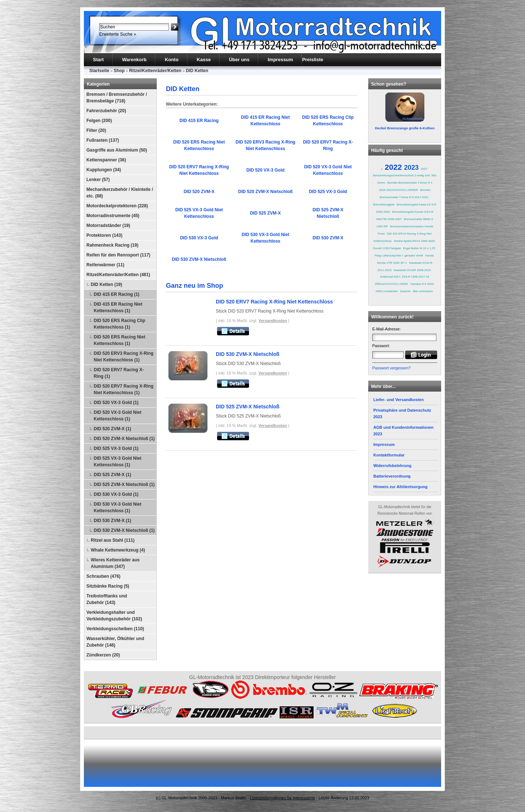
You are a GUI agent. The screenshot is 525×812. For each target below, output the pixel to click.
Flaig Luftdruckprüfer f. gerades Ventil (399, 256)
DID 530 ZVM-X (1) (112, 521)
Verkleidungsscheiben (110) (115, 629)
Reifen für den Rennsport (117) (118, 255)
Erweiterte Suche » (118, 34)
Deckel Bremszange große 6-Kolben (405, 128)
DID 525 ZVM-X (266, 213)
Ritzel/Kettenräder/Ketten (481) (118, 275)
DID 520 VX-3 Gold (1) (116, 403)
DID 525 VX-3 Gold (328, 192)
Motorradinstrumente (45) (113, 216)
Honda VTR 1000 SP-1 (392, 263)
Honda (429, 256)
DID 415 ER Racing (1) (116, 294)
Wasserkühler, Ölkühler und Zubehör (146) (115, 642)
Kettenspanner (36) (106, 160)
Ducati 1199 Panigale (387, 248)
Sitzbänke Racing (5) (108, 586)
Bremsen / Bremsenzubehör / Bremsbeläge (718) (117, 98)
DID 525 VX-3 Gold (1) (116, 448)
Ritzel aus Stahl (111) (113, 540)
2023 (411, 168)
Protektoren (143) (104, 235)
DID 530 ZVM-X (328, 238)
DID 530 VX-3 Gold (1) (116, 494)
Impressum (280, 60)
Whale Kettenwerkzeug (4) (118, 550)
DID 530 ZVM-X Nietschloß (199, 259)
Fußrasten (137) (103, 140)
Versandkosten (273, 321)
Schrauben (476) (103, 576)
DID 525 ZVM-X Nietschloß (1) (124, 485)
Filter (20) (96, 130)
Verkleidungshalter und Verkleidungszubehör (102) (114, 616)
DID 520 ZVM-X (199, 192)
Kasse (204, 60)
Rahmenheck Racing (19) (112, 245)
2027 (424, 169)
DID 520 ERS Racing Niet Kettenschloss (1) (119, 340)
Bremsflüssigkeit (384, 205)
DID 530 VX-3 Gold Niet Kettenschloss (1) (118, 507)
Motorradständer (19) (108, 225)
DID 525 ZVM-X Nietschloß (248, 407)
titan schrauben (423, 291)
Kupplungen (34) (104, 170)
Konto (172, 60)
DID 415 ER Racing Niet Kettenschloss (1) (118, 307)
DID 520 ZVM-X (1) (112, 429)
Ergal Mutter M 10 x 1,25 (419, 248)
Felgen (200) (99, 121)
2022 (393, 167)
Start (98, 60)
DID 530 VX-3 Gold (199, 238)
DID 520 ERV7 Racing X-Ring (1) (119, 373)
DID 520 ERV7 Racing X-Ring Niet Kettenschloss (274, 302)
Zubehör (405, 291)
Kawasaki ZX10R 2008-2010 (412, 270)
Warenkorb (134, 60)
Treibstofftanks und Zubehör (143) (107, 599)
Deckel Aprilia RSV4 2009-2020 (414, 241)
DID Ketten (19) (106, 285)
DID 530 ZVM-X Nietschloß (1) (124, 530)
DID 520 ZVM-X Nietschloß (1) (124, 439)
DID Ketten (197, 71)
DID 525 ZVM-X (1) (112, 475)
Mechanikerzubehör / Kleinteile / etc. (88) (120, 193)
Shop (119, 71)
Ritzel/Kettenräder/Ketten (155, 71)
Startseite (99, 71)
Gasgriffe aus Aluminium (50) (117, 150)
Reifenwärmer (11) (105, 265)
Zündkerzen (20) (103, 655)
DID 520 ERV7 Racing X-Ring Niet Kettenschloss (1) (124, 389)
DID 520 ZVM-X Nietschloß (265, 192)
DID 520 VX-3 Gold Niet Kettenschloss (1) (118, 416)
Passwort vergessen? (391, 368)
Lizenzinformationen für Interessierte (283, 798)
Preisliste (313, 60)
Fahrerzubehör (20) (106, 111)
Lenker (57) (98, 180)
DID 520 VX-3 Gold (266, 170)
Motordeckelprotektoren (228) (117, 206)
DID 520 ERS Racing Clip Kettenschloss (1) (119, 324)
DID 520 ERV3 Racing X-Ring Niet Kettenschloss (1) (124, 357)
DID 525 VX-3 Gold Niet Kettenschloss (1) (118, 462)
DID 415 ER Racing (199, 121)
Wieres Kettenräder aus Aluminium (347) (115, 563)
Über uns (239, 60)
